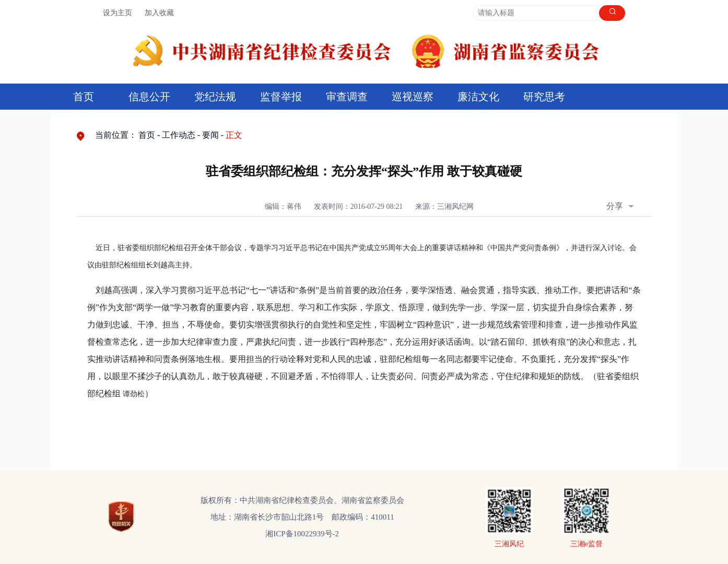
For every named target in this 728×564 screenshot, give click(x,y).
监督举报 (281, 97)
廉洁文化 (478, 97)
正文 (234, 135)
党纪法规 (215, 97)
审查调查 (347, 97)
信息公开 (149, 97)
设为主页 (118, 13)
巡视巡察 (413, 97)
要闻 (210, 135)
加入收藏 (159, 13)
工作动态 (179, 135)
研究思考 (544, 97)
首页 (84, 97)
